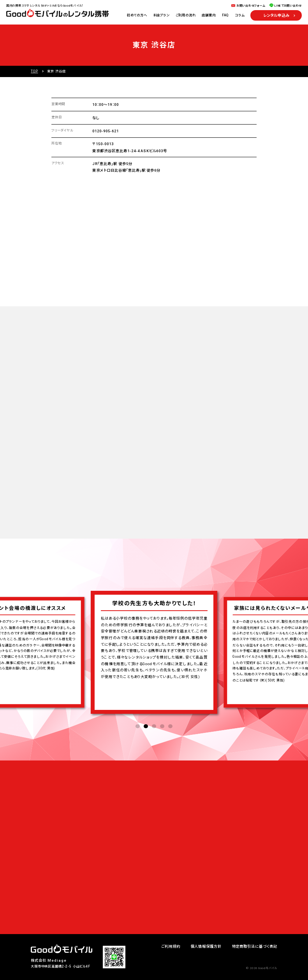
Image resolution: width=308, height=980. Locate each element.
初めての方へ (137, 15)
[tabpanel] (154, 654)
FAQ (225, 15)
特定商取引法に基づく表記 (255, 946)
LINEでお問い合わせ (288, 6)
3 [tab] (154, 726)
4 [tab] (162, 726)
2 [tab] (146, 726)
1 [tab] (138, 726)
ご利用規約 (171, 946)
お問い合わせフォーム (251, 6)
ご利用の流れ (186, 15)
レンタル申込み (276, 15)
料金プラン (161, 15)
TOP (34, 71)
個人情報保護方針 (206, 946)
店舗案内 (209, 15)
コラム (240, 15)
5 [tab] (170, 726)
